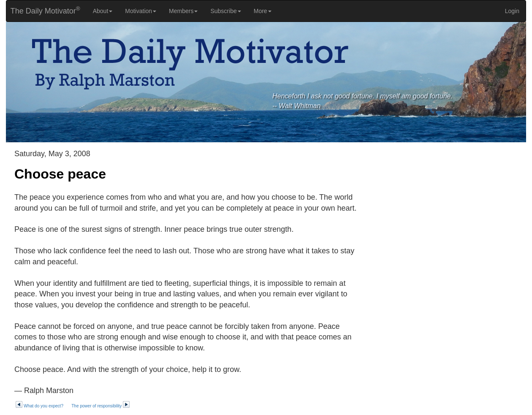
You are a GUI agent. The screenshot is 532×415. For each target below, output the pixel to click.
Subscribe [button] (225, 11)
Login (512, 11)
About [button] (103, 11)
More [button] (263, 11)
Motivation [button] (141, 11)
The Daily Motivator (43, 10)
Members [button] (183, 11)
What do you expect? (39, 406)
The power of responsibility (101, 406)
